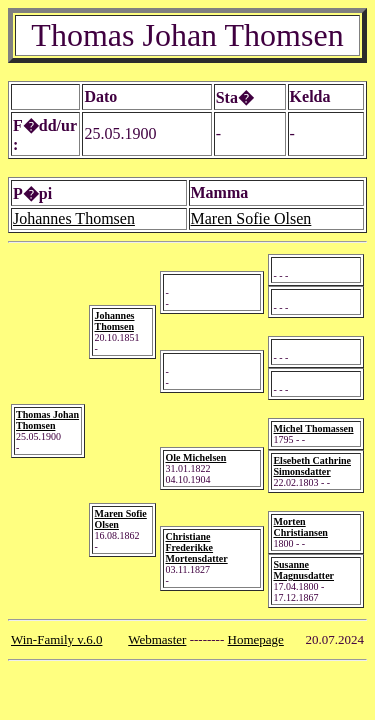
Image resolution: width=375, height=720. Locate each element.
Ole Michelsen (195, 457)
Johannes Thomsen (74, 218)
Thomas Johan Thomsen (47, 420)
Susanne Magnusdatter (303, 570)
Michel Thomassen (313, 428)
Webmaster (157, 639)
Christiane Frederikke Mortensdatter (196, 547)
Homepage (256, 639)
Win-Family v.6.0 (56, 639)
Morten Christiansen (300, 527)
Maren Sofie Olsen (251, 218)
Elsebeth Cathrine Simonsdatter (312, 466)
